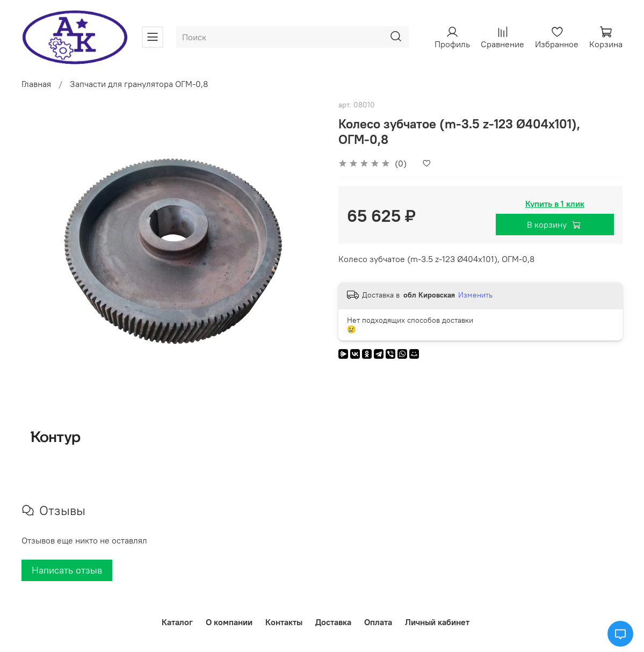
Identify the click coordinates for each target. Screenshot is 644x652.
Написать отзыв (67, 570)
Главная (36, 84)
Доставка (333, 622)
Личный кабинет (437, 622)
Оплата (378, 622)
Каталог (177, 622)
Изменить (475, 295)
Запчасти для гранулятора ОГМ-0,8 (139, 84)
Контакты (284, 622)
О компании (229, 622)
